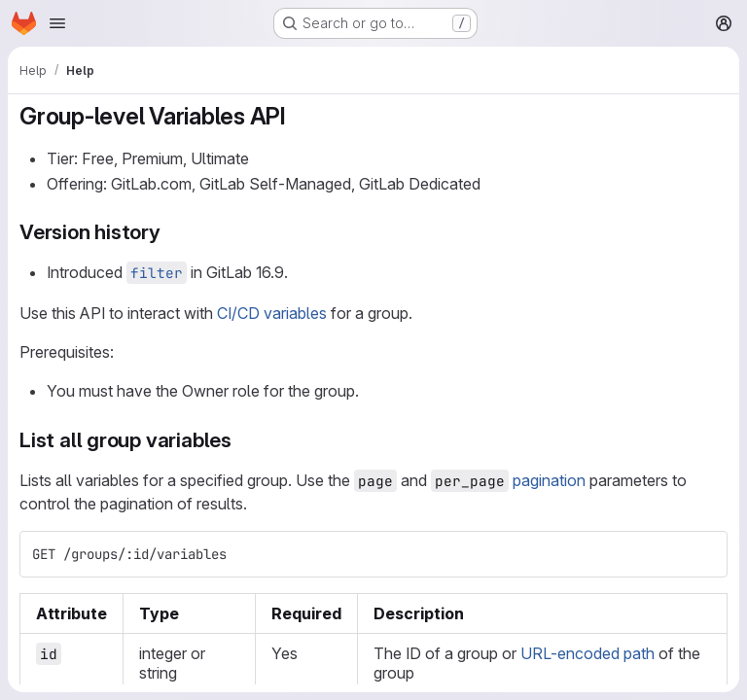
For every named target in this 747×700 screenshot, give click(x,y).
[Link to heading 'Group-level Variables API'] (299, 116)
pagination (549, 480)
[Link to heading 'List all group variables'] (243, 440)
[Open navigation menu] (57, 23)
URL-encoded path (587, 653)
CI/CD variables (272, 313)
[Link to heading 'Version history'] (172, 232)
